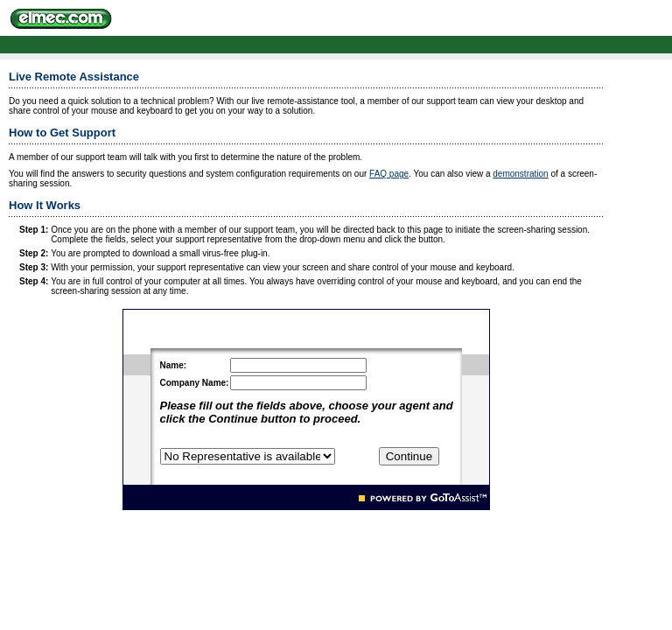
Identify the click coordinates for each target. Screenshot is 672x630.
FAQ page (389, 174)
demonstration (520, 174)
